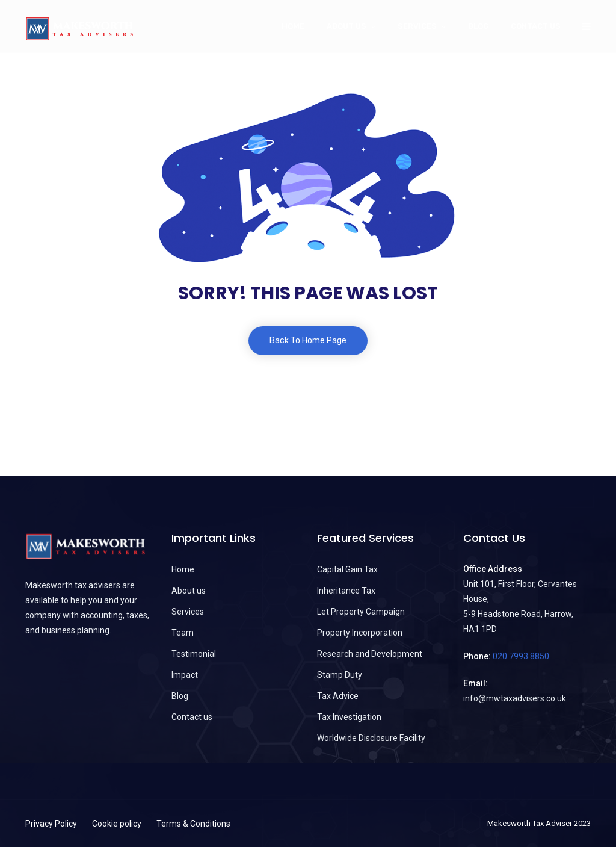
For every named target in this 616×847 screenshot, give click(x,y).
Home (293, 26)
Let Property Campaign (361, 612)
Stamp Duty (340, 675)
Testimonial (194, 654)
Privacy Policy (51, 824)
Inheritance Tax (346, 591)
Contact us (536, 26)
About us (189, 591)
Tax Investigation (349, 717)
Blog (478, 26)
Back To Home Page (308, 340)
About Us (346, 26)
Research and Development (370, 654)
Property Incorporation (360, 633)
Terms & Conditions (193, 824)
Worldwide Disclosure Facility (371, 738)
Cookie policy (117, 824)
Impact (185, 675)
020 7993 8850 (521, 656)
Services (417, 26)
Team (183, 633)
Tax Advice (338, 696)
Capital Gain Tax (347, 569)
